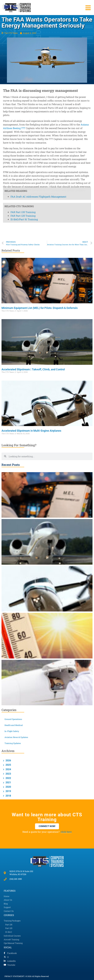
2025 (8, 765)
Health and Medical (14, 725)
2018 (8, 796)
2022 (8, 778)
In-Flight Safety (12, 731)
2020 (8, 787)
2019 (8, 791)
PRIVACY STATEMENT (14, 976)
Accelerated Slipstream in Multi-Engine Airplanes (32, 431)
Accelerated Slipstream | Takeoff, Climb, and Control (33, 369)
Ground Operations (13, 719)
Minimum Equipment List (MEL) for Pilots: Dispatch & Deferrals (40, 308)
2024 (8, 769)
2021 (8, 782)
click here (66, 832)
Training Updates (13, 743)
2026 (8, 760)
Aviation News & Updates (16, 737)
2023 (8, 774)
